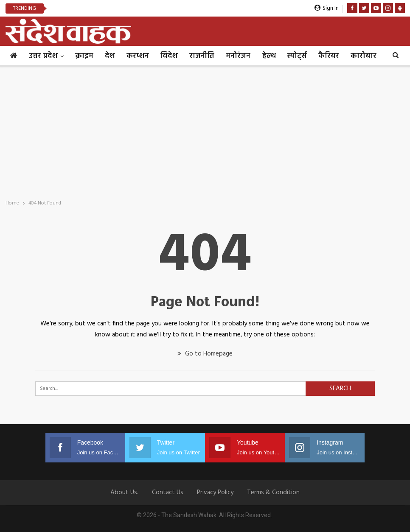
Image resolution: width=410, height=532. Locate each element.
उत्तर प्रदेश (43, 56)
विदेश (169, 56)
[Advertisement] (205, 130)
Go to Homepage (205, 354)
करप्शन (138, 56)
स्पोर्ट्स (297, 56)
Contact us (168, 493)
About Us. (124, 493)
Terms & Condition (273, 493)
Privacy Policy (215, 493)
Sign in (327, 8)
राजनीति (202, 56)
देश (110, 56)
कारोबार (364, 56)
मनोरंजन (238, 56)
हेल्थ (269, 56)
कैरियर (329, 56)
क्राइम (84, 56)
